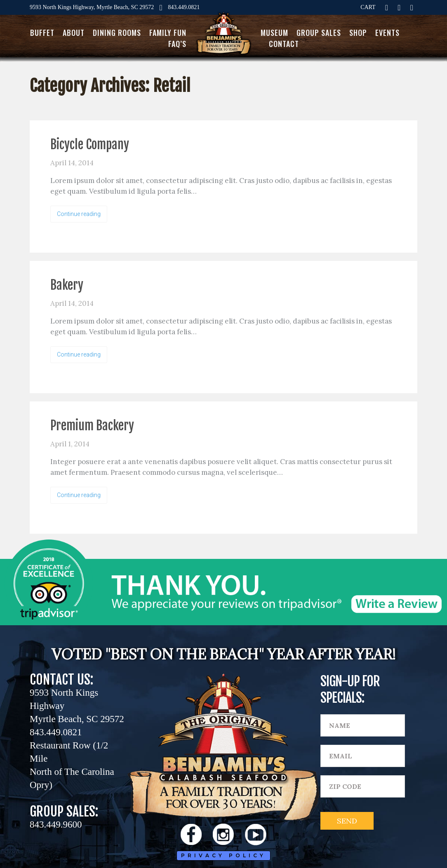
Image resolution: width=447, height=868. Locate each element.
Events (387, 33)
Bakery (67, 285)
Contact (284, 44)
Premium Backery (92, 426)
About (74, 33)
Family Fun (168, 33)
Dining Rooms (117, 33)
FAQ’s (177, 44)
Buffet (42, 33)
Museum (274, 33)
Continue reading (79, 214)
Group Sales (319, 33)
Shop (358, 33)
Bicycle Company (90, 144)
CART (368, 7)
